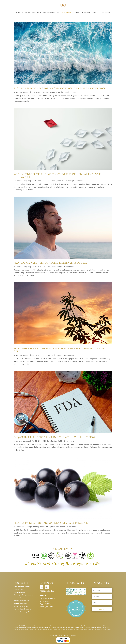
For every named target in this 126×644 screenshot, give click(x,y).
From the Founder (63, 92)
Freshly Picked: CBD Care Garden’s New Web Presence (51, 523)
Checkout (107, 12)
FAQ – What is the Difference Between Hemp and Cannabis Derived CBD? (60, 350)
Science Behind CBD (51, 12)
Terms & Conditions (71, 635)
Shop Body (37, 12)
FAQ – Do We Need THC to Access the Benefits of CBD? (50, 263)
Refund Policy (53, 635)
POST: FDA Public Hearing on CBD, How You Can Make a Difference (60, 88)
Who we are (66, 12)
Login (96, 12)
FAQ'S (60, 267)
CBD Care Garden (48, 92)
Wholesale (86, 12)
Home (17, 12)
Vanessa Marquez (23, 92)
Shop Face (26, 12)
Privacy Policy (61, 635)
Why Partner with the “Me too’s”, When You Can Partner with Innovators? (58, 176)
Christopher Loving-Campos (27, 527)
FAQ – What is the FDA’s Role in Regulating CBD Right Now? (55, 437)
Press (77, 12)
